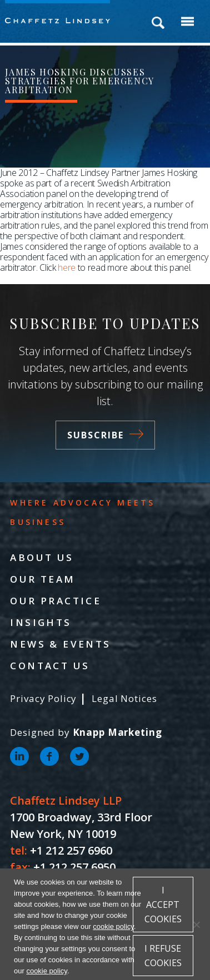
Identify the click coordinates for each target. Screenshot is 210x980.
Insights (41, 622)
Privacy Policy (43, 698)
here (67, 267)
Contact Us (50, 666)
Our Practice (56, 601)
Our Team (42, 579)
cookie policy (113, 926)
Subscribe (105, 435)
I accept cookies (163, 905)
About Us (42, 557)
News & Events (60, 644)
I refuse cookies (163, 956)
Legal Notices (124, 698)
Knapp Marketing (117, 732)
